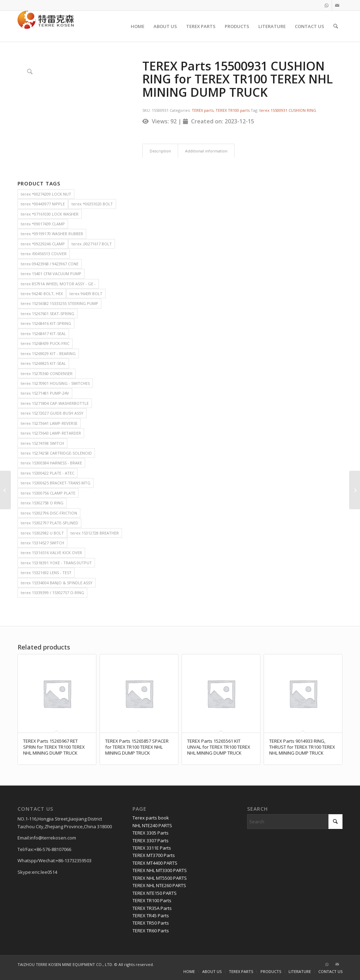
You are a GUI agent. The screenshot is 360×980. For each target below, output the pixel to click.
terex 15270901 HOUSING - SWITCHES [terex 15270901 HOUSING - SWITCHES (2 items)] (55, 383)
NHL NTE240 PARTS (152, 825)
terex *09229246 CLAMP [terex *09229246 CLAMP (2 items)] (43, 244)
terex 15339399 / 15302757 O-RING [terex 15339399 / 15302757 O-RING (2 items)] (52, 593)
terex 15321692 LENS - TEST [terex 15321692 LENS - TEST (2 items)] (46, 573)
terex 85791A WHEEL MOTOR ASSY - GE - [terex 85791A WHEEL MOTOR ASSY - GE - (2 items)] (58, 284)
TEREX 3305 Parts (151, 833)
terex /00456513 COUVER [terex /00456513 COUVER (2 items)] (44, 254)
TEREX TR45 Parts (151, 916)
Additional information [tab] (206, 151)
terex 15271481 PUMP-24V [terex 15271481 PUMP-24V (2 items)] (45, 393)
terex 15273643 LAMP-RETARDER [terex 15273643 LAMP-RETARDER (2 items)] (51, 433)
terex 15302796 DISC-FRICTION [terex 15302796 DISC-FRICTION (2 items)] (49, 513)
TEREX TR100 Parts (152, 900)
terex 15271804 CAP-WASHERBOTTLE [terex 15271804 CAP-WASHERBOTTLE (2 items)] (55, 403)
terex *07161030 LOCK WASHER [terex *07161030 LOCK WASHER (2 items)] (50, 214)
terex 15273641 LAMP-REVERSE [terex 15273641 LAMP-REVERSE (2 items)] (49, 423)
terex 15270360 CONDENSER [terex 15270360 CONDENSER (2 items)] (47, 373)
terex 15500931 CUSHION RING (288, 110)
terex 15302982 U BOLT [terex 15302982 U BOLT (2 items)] (42, 533)
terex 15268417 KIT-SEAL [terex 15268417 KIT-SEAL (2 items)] (43, 334)
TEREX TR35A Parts (152, 908)
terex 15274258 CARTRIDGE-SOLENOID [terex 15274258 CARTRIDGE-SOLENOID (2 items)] (56, 453)
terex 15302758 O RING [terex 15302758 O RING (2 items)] (42, 503)
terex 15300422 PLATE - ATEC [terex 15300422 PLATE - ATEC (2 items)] (47, 473)
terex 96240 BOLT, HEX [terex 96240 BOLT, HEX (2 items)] (42, 294)
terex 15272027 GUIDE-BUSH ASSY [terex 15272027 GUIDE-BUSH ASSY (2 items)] (52, 413)
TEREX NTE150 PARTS (155, 893)
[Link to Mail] (337, 5)
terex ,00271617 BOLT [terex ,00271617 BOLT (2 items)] (92, 244)
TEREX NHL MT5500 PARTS (160, 878)
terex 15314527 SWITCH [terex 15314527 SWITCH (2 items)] (42, 543)
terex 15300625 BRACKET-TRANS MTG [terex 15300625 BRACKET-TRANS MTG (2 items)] (56, 483)
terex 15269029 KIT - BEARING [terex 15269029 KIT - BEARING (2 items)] (48, 353)
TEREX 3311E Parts (152, 848)
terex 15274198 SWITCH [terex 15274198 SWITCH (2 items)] (42, 443)
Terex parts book (151, 818)
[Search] (336, 26)
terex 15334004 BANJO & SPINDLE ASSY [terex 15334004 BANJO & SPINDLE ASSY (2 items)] (57, 583)
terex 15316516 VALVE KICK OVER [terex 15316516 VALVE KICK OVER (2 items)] (51, 553)
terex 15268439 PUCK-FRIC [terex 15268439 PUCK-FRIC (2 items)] (45, 343)
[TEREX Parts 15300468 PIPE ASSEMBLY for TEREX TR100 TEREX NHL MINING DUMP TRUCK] (355, 490)
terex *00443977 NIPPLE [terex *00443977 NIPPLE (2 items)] (43, 204)
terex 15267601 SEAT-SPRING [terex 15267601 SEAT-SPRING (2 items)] (47, 314)
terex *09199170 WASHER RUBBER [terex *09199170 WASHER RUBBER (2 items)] (52, 234)
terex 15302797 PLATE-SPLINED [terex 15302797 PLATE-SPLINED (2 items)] (49, 523)
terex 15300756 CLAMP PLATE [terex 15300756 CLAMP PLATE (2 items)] (48, 493)
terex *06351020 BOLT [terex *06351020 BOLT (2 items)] (92, 204)
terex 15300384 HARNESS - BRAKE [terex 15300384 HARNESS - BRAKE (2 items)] (51, 463)
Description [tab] (160, 151)
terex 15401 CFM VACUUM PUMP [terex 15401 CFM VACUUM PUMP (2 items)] (51, 274)
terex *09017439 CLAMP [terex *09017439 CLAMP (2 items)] (43, 224)
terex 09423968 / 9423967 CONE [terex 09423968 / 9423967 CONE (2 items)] (50, 264)
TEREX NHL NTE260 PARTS (159, 885)
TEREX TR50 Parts (151, 923)
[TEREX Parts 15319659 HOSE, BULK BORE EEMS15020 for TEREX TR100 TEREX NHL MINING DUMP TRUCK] (5, 490)
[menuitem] (138, 26)
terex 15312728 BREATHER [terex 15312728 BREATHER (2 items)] (95, 533)
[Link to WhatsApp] (327, 5)
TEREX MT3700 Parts (154, 855)
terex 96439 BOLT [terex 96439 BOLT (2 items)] (86, 294)
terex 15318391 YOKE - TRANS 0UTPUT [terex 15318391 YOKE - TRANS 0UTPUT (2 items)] (56, 563)
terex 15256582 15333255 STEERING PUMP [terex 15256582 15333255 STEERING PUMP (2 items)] (59, 303)
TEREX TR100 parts (233, 110)
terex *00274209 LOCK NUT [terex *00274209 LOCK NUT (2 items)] (46, 194)
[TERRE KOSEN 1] (46, 26)
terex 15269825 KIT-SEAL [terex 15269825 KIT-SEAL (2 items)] (43, 363)
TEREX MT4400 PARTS (155, 863)
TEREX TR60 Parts (151, 931)
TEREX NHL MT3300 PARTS (160, 870)
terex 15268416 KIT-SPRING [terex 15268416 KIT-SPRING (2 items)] (46, 323)
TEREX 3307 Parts (151, 841)
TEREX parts (203, 110)
